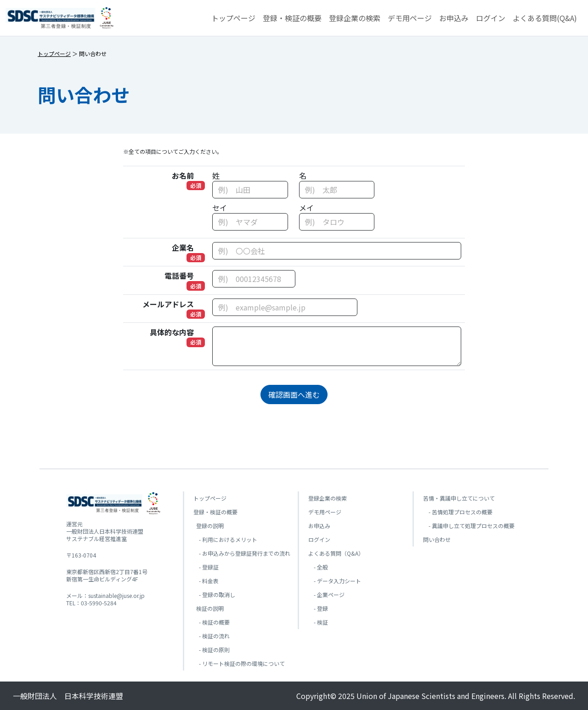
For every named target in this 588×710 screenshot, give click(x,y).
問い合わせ (437, 539)
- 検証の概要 (212, 622)
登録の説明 (209, 526)
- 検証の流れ (212, 636)
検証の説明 (209, 608)
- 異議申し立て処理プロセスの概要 (469, 526)
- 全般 (318, 567)
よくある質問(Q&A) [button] (545, 18)
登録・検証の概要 (215, 512)
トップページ (233, 18)
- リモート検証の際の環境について (239, 663)
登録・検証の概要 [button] (292, 18)
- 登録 (318, 608)
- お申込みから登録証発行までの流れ (242, 553)
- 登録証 (206, 567)
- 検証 (318, 622)
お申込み (454, 18)
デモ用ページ (410, 18)
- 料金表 (206, 581)
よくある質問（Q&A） (336, 553)
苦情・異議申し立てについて (459, 498)
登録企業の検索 (355, 18)
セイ (220, 208)
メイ (306, 208)
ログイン (491, 18)
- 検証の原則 (212, 650)
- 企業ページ (326, 594)
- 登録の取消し (214, 594)
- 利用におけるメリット (225, 539)
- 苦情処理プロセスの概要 (458, 512)
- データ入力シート (335, 581)
